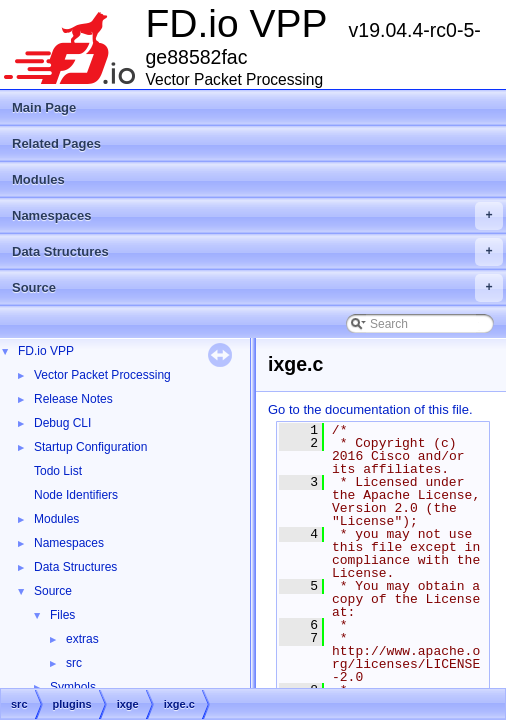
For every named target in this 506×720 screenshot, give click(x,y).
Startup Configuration (90, 447)
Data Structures (257, 252)
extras (82, 639)
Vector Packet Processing (102, 375)
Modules (38, 179)
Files (62, 615)
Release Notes (73, 399)
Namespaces (257, 216)
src (74, 663)
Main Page (44, 107)
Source (257, 288)
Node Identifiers (76, 495)
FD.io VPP (46, 351)
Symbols (73, 687)
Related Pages (56, 143)
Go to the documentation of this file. (370, 409)
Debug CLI (62, 423)
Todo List (58, 471)
